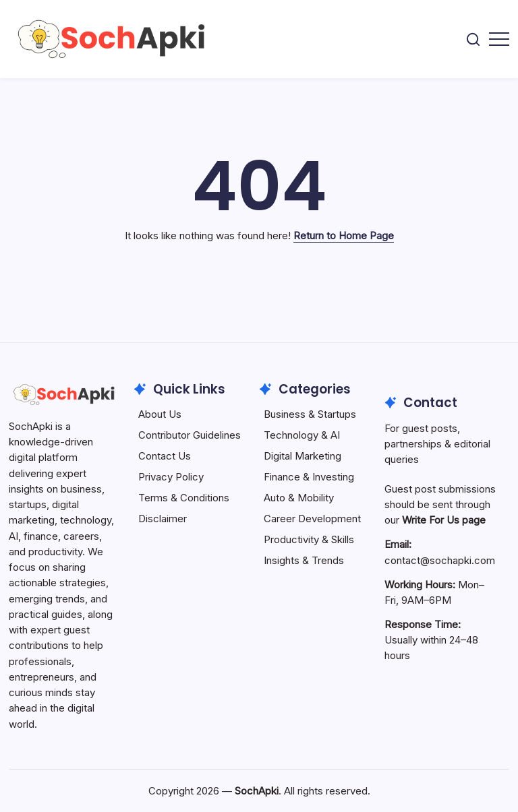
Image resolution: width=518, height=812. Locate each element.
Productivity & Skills (309, 539)
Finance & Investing (309, 477)
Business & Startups (310, 414)
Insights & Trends (304, 560)
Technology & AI (302, 435)
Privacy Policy (171, 477)
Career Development (312, 519)
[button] (473, 39)
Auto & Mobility (299, 498)
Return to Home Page (344, 236)
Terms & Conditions (184, 498)
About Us (160, 414)
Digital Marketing (303, 456)
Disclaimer (163, 519)
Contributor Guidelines (190, 435)
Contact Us (165, 456)
